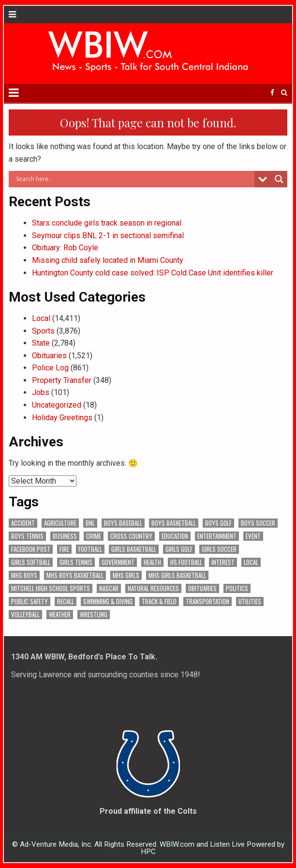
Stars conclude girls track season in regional (107, 223)
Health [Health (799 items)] (152, 562)
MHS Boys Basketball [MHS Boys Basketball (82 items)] (75, 575)
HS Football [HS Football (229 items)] (186, 562)
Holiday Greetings (62, 418)
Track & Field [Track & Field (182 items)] (159, 602)
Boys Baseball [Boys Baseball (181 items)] (123, 523)
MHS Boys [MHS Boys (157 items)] (24, 575)
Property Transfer (62, 380)
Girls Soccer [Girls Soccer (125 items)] (219, 549)
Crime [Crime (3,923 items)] (94, 536)
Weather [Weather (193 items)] (60, 615)
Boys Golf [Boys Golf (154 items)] (218, 523)
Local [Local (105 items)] (251, 562)
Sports (43, 331)
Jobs (41, 392)
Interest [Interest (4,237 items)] (223, 562)
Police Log (50, 368)
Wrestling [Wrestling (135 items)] (94, 615)
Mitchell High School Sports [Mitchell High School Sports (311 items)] (51, 588)
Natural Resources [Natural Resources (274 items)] (153, 588)
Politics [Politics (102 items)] (237, 588)
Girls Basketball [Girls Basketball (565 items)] (134, 549)
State (41, 343)
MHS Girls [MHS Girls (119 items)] (126, 575)
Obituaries (49, 356)
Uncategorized (57, 405)
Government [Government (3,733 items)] (118, 562)
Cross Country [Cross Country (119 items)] (131, 536)
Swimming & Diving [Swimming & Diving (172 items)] (108, 602)
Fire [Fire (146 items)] (64, 549)
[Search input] (134, 179)
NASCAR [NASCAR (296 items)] (109, 588)
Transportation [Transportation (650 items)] (207, 602)
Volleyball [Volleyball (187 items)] (25, 615)
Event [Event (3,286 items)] (253, 536)
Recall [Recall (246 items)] (66, 602)
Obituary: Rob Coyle (65, 248)
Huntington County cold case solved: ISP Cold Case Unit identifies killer (153, 273)
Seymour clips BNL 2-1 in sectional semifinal (108, 236)
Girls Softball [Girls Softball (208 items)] (31, 562)
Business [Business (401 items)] (65, 536)
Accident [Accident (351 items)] (23, 523)
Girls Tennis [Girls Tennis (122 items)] (76, 562)
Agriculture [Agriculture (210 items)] (60, 523)
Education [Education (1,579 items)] (175, 536)
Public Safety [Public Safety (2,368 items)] (30, 602)
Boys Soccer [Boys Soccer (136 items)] (258, 523)
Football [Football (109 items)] (90, 549)
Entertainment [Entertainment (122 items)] (217, 536)
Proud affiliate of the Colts (148, 811)
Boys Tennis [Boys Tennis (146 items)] (27, 536)
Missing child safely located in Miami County (108, 260)
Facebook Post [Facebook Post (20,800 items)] (31, 549)
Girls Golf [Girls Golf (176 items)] (179, 549)
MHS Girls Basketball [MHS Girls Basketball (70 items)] (177, 575)
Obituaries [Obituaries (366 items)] (202, 588)
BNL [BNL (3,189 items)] (90, 523)
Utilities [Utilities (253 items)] (250, 602)
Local (41, 318)
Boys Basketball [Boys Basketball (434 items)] (174, 523)
